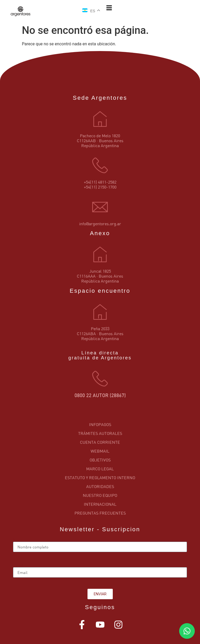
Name (18, 540)
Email (18, 565)
